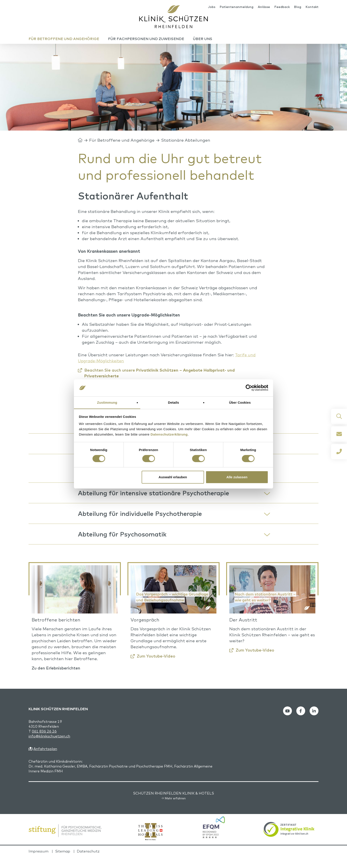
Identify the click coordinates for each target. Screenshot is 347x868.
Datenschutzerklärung (169, 434)
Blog (298, 7)
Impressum (39, 862)
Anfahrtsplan (45, 760)
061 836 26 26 (44, 742)
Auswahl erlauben (173, 477)
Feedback (282, 7)
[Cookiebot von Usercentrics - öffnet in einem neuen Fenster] (249, 388)
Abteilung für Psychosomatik (124, 544)
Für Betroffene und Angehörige (122, 145)
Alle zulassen (237, 477)
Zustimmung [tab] (107, 402)
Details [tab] (173, 402)
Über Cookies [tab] (240, 402)
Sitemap (63, 862)
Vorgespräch (145, 631)
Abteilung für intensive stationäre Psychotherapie (157, 501)
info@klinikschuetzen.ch (49, 747)
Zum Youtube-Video (157, 667)
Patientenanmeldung (237, 7)
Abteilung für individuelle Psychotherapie (143, 523)
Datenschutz (88, 862)
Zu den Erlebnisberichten (58, 679)
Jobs (212, 7)
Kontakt (312, 7)
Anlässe (264, 7)
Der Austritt (243, 631)
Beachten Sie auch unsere (163, 377)
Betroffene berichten (56, 631)
